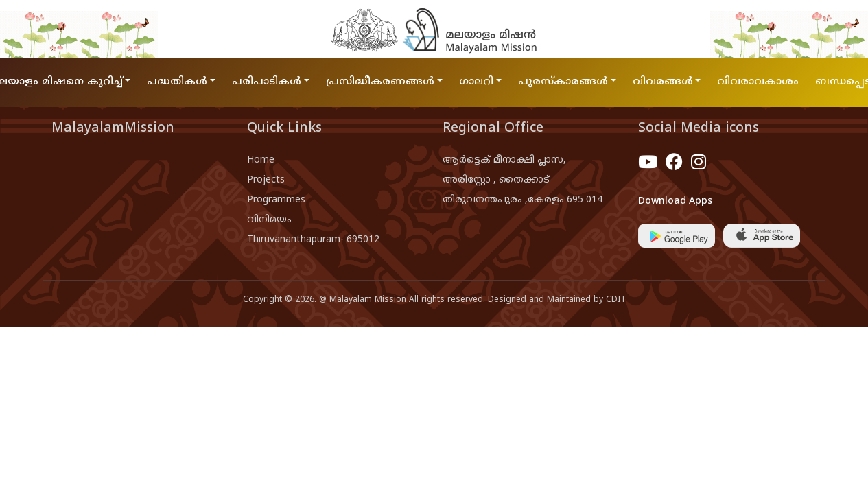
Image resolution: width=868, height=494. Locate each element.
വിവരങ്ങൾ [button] (663, 82)
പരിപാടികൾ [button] (267, 82)
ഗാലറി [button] (476, 82)
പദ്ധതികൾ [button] (177, 82)
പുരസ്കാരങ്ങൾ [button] (563, 82)
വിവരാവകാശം (758, 82)
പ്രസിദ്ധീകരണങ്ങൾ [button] (380, 82)
